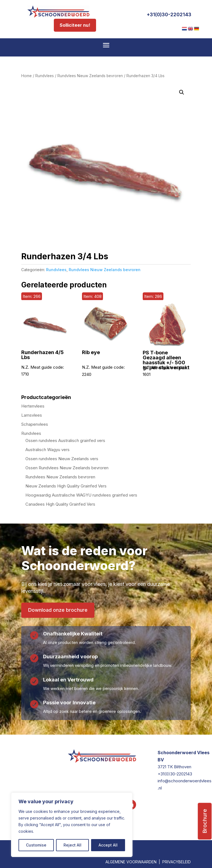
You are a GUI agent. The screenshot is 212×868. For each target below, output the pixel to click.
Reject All (72, 845)
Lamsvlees (32, 415)
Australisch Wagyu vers (47, 450)
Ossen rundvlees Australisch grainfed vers (65, 440)
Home (26, 76)
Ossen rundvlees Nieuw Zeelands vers (62, 459)
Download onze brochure (58, 610)
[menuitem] (184, 29)
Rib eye (91, 352)
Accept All (108, 845)
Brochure (205, 787)
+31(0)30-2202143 (169, 15)
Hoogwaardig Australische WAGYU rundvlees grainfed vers (81, 495)
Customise (36, 845)
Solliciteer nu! (75, 25)
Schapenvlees (35, 424)
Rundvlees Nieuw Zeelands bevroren (90, 76)
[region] (72, 825)
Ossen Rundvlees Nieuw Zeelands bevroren (67, 468)
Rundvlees (45, 76)
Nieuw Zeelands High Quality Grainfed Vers (66, 486)
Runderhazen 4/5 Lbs (43, 355)
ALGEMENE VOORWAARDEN (131, 862)
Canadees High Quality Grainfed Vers (60, 504)
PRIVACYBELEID (177, 862)
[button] (182, 92)
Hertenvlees (33, 406)
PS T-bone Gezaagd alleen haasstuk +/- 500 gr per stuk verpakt (166, 360)
